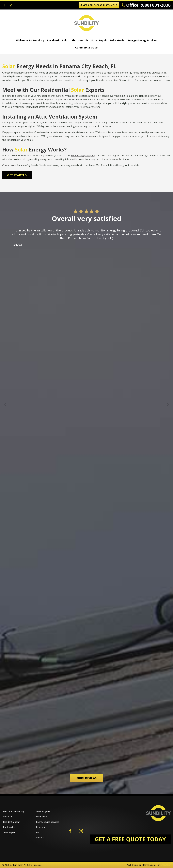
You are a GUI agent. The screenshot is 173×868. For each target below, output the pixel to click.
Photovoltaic (80, 40)
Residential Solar (58, 40)
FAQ (38, 832)
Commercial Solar (86, 47)
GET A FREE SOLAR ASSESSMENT (99, 5)
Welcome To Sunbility (30, 40)
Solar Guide (117, 40)
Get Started (17, 175)
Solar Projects (43, 811)
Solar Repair (99, 40)
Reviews (40, 827)
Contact (40, 837)
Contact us (8, 165)
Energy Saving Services (142, 40)
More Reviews (86, 778)
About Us (8, 817)
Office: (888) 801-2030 (146, 5)
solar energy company (83, 156)
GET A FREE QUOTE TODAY (130, 839)
